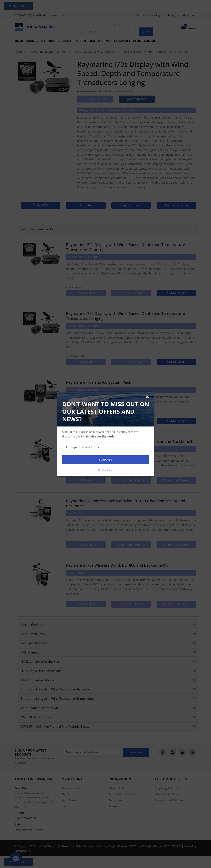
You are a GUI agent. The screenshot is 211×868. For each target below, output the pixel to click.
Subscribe (106, 460)
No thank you (105, 470)
